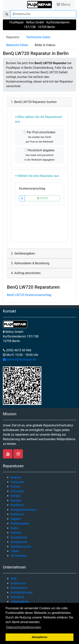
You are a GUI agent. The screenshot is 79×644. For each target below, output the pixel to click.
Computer (17, 482)
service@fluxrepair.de (20, 359)
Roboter (16, 533)
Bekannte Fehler (17, 45)
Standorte (17, 597)
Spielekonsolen (21, 547)
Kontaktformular (22, 592)
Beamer (16, 477)
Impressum (18, 583)
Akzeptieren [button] (40, 637)
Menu (64, 4)
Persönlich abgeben (39, 155)
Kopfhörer (17, 505)
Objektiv (16, 519)
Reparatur (13, 37)
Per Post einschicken (40, 137)
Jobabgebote (20, 602)
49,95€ (42, 198)
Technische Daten (38, 37)
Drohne (15, 487)
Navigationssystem (24, 510)
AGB (14, 579)
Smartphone (19, 542)
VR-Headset (19, 556)
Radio (15, 528)
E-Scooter (17, 491)
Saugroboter (19, 537)
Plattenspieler (20, 523)
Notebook (17, 514)
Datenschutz (19, 588)
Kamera (16, 500)
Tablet (15, 551)
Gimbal (15, 496)
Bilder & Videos (45, 45)
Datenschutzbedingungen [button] (24, 627)
